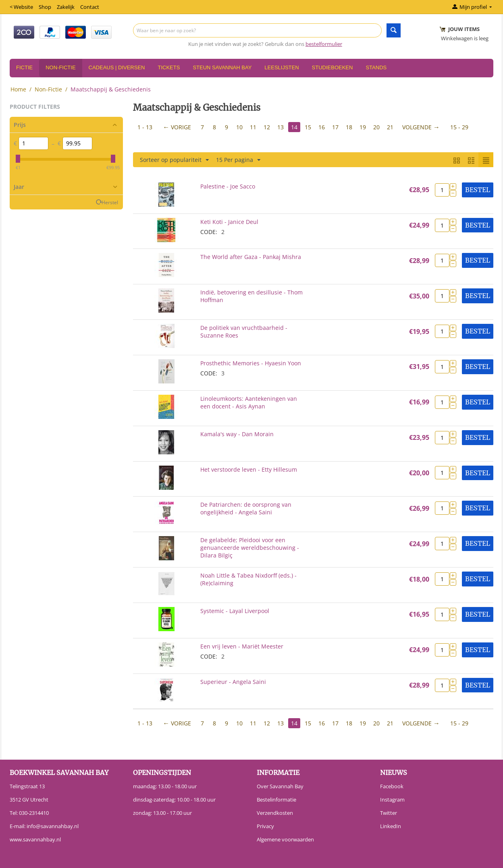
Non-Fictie (60, 67)
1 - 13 (145, 127)
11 (253, 127)
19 (363, 127)
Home (18, 89)
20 (376, 127)
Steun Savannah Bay (222, 67)
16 (322, 127)
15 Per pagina (238, 160)
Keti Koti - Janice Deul (229, 222)
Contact (90, 7)
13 (281, 127)
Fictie (24, 67)
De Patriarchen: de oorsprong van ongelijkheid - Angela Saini (246, 508)
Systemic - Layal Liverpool (235, 611)
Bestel (478, 190)
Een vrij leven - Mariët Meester (242, 646)
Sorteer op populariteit (174, 160)
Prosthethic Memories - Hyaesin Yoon (251, 363)
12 (267, 127)
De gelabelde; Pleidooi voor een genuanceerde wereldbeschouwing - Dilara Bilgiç (250, 548)
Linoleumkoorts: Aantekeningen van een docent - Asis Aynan (249, 402)
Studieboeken (333, 67)
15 (308, 127)
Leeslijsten (282, 67)
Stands (376, 67)
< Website (21, 7)
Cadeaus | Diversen (117, 67)
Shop (45, 7)
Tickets (169, 67)
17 (335, 127)
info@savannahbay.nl (53, 826)
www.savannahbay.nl (35, 839)
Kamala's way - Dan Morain (237, 434)
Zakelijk (66, 7)
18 (349, 127)
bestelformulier (324, 44)
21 (390, 127)
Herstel (110, 202)
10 (239, 127)
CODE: (209, 232)
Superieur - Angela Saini (233, 682)
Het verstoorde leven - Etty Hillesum (249, 469)
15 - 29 (459, 127)
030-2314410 (34, 813)
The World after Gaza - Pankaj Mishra (251, 257)
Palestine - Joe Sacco (228, 186)
